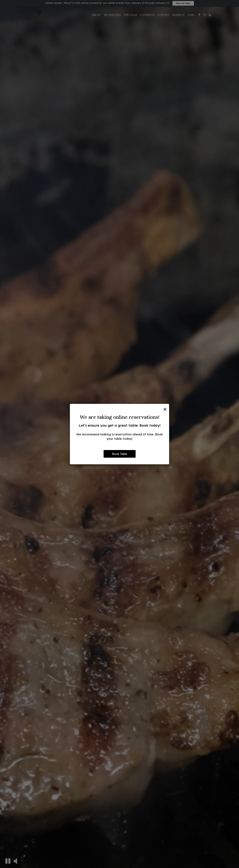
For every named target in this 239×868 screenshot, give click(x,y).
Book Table (120, 454)
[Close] (165, 409)
